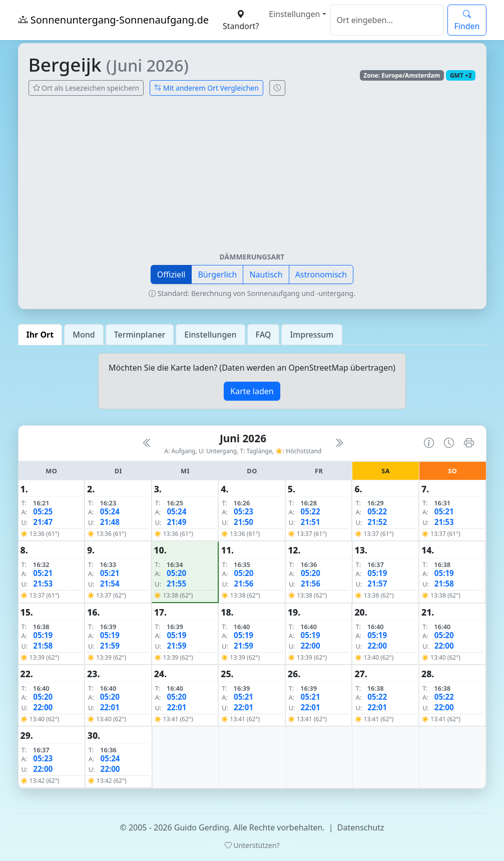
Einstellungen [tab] (210, 335)
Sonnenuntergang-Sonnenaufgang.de (114, 20)
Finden (467, 20)
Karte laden (252, 391)
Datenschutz (361, 827)
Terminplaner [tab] (140, 335)
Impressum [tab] (312, 335)
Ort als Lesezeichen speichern (86, 88)
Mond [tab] (84, 335)
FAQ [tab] (264, 335)
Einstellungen (294, 14)
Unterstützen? (252, 845)
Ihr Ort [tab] (40, 335)
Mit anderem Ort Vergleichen (206, 88)
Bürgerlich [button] (217, 274)
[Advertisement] (252, 178)
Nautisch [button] (266, 274)
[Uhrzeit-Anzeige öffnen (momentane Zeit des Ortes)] (277, 88)
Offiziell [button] (171, 274)
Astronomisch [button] (321, 274)
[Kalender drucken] (469, 443)
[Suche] (387, 20)
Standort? (241, 20)
